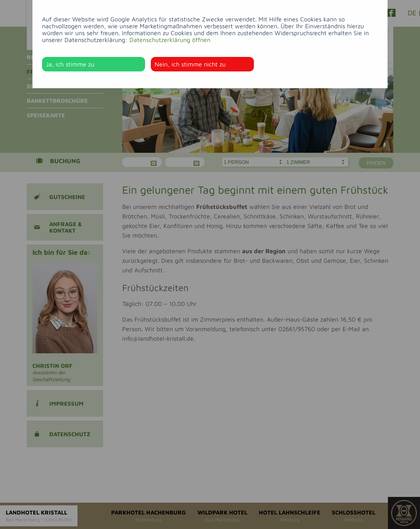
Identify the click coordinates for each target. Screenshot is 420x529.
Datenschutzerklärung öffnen (170, 40)
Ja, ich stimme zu (70, 64)
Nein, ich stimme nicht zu (190, 64)
